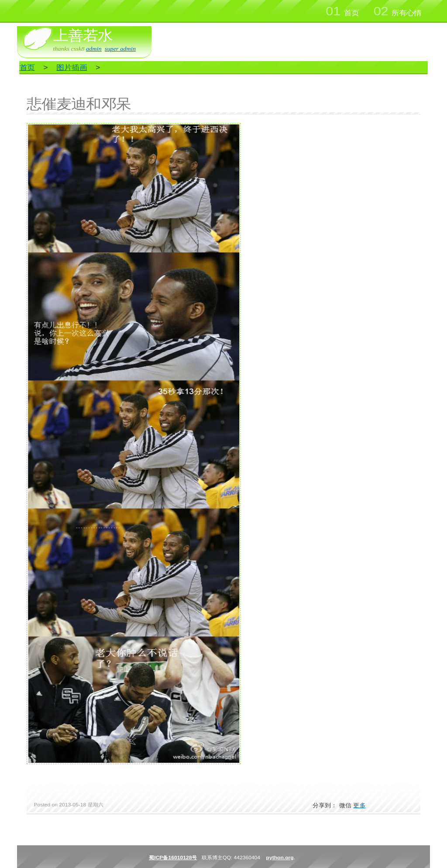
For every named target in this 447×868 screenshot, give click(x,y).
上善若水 (83, 35)
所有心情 (397, 11)
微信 (346, 805)
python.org (280, 858)
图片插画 (72, 67)
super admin (120, 49)
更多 (359, 805)
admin (94, 49)
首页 (342, 11)
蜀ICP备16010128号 (173, 858)
